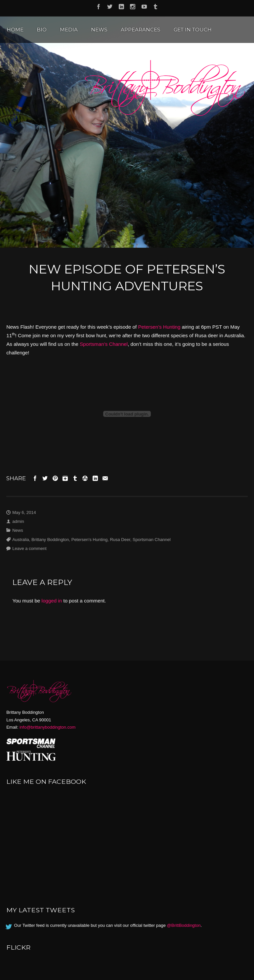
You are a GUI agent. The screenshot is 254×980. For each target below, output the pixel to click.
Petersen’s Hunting (159, 327)
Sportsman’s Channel (104, 344)
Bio (42, 30)
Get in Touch (193, 30)
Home (15, 30)
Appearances (141, 30)
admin (18, 521)
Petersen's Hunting (89, 540)
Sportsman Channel (152, 540)
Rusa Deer (120, 540)
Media (69, 30)
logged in (52, 601)
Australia (21, 540)
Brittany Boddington (50, 540)
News (99, 30)
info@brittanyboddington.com (47, 727)
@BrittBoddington (184, 925)
